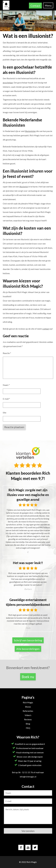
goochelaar (8, 83)
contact (46, 329)
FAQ (28, 728)
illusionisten (30, 131)
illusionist (24, 187)
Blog (28, 724)
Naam (6, 385)
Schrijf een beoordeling (28, 640)
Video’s (28, 715)
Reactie (7, 353)
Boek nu (28, 677)
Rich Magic (28, 702)
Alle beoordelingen (28, 649)
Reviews (28, 719)
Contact (35, 6)
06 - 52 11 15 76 (26, 772)
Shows (28, 707)
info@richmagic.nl (28, 777)
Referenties (28, 711)
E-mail (6, 399)
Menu (48, 5)
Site (5, 413)
